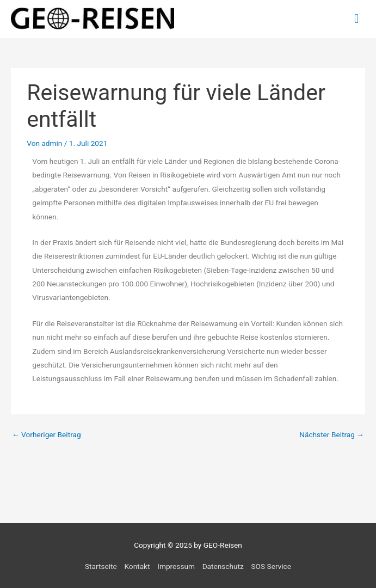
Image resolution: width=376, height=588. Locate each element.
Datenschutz (223, 566)
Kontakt (137, 566)
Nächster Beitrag (332, 434)
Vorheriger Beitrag (47, 434)
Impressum (176, 566)
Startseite (101, 566)
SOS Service (272, 566)
